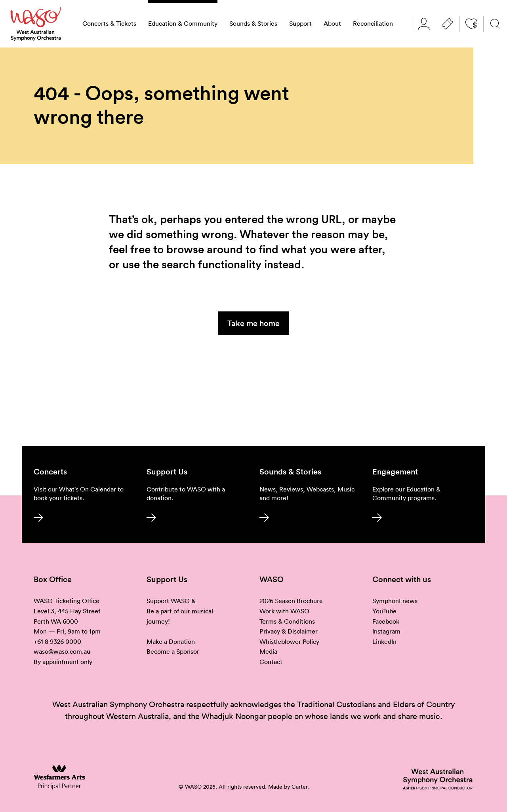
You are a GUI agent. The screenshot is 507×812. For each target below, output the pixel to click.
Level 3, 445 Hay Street (67, 611)
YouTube (384, 611)
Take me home (253, 323)
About (332, 23)
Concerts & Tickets (109, 23)
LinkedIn (384, 641)
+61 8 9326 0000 (57, 641)
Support (300, 23)
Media (268, 651)
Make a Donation (171, 641)
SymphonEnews (395, 601)
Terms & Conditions (287, 621)
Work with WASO (284, 611)
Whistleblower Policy (289, 641)
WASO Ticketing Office (67, 601)
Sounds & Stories (253, 23)
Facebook (386, 621)
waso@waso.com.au (62, 651)
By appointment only (63, 662)
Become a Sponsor (173, 651)
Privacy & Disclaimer (289, 631)
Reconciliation (373, 23)
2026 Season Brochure (291, 601)
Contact (271, 662)
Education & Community (183, 23)
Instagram (386, 631)
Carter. (300, 787)
